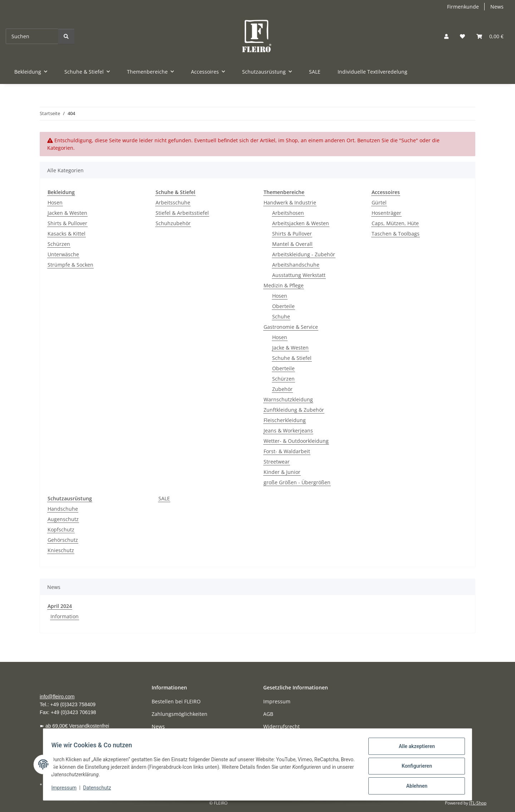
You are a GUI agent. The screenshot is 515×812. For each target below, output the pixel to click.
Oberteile (283, 306)
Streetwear (277, 462)
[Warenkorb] (490, 36)
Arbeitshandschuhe (296, 265)
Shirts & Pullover (67, 223)
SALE (164, 498)
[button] (446, 36)
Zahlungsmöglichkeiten (180, 714)
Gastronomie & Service (291, 327)
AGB (268, 714)
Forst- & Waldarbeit (287, 451)
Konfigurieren (413, 768)
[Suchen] (32, 36)
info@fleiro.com (57, 697)
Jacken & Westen (67, 213)
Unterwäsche (63, 254)
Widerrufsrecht (281, 726)
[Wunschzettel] (462, 36)
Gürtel (379, 202)
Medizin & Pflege (284, 285)
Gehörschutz (63, 540)
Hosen (55, 202)
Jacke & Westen (290, 348)
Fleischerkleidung (285, 420)
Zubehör (282, 389)
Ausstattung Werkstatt (299, 275)
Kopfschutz (61, 529)
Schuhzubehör (173, 223)
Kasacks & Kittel (67, 234)
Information (65, 616)
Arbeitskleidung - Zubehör (304, 254)
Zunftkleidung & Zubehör (294, 410)
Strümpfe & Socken (70, 265)
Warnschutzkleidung (288, 399)
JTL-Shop (478, 803)
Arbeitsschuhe (173, 202)
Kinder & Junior (282, 472)
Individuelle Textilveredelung (372, 72)
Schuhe (281, 316)
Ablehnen (413, 787)
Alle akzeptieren (413, 749)
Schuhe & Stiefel (292, 358)
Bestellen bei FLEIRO (176, 701)
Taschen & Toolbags (396, 234)
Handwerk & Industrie (290, 202)
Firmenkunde (463, 7)
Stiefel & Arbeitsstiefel (182, 213)
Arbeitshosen (288, 213)
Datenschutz (100, 790)
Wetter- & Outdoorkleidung (296, 441)
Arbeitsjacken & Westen (301, 223)
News (497, 7)
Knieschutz (61, 550)
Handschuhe (63, 509)
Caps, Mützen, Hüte (395, 223)
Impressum (67, 790)
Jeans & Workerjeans (288, 430)
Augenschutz (63, 519)
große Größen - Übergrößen (297, 482)
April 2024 (60, 606)
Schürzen (59, 244)
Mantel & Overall (292, 244)
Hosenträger (386, 213)
